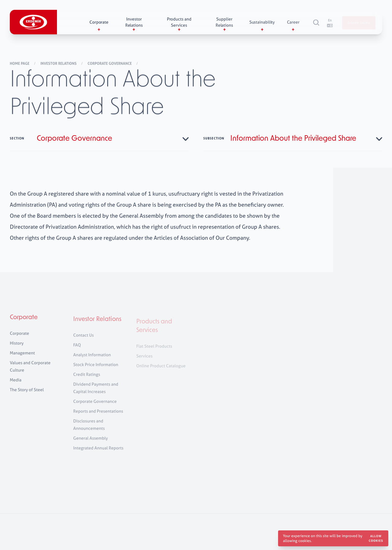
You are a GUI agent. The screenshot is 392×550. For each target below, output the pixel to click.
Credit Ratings (87, 379)
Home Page (20, 64)
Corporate (24, 321)
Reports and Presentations (98, 416)
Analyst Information (92, 359)
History (17, 346)
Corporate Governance (110, 64)
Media (16, 383)
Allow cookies (376, 538)
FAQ (77, 350)
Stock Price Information (96, 369)
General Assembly (90, 443)
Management (22, 356)
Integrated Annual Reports (98, 453)
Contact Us (83, 340)
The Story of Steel (27, 393)
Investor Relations (59, 64)
